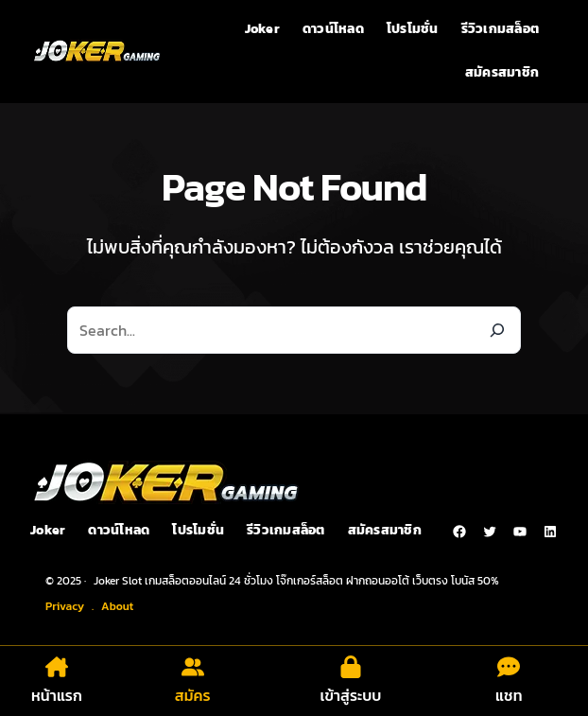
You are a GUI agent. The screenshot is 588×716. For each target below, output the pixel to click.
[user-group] (193, 667)
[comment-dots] (509, 667)
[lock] (351, 667)
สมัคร (193, 695)
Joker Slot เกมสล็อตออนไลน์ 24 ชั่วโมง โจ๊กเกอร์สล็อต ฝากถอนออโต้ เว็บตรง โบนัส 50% (296, 581)
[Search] (497, 330)
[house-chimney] (57, 667)
